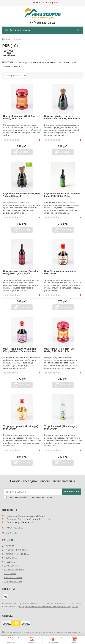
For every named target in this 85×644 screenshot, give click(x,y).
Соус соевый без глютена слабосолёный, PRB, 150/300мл (62, 117)
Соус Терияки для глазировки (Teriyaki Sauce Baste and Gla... (20, 350)
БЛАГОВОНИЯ (11, 566)
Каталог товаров (18, 30)
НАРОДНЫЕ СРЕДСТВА (15, 550)
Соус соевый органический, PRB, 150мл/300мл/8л (22, 195)
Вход (37, 2)
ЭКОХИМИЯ (10, 574)
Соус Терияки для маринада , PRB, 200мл (61, 272)
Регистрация (52, 2)
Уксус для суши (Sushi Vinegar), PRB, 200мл (21, 427)
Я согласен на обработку (29, 497)
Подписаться (71, 492)
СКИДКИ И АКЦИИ (13, 581)
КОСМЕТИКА (10, 558)
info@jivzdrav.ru (13, 533)
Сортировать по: (14, 76)
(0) (12, 140)
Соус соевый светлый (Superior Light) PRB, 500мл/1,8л (62, 195)
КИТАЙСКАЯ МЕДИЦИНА (16, 554)
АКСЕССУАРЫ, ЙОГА (14, 570)
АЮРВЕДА (9, 546)
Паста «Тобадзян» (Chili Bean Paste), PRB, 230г (20, 117)
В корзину (25, 152)
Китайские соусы (67, 62)
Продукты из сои (11, 66)
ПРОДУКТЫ (8, 62)
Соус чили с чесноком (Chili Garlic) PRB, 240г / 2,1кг (60, 350)
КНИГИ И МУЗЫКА (13, 577)
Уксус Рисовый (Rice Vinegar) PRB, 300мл (61, 427)
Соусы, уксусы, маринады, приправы (36, 62)
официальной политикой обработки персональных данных (49, 607)
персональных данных (42, 497)
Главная (6, 39)
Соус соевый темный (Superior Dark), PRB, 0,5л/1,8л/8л (21, 272)
